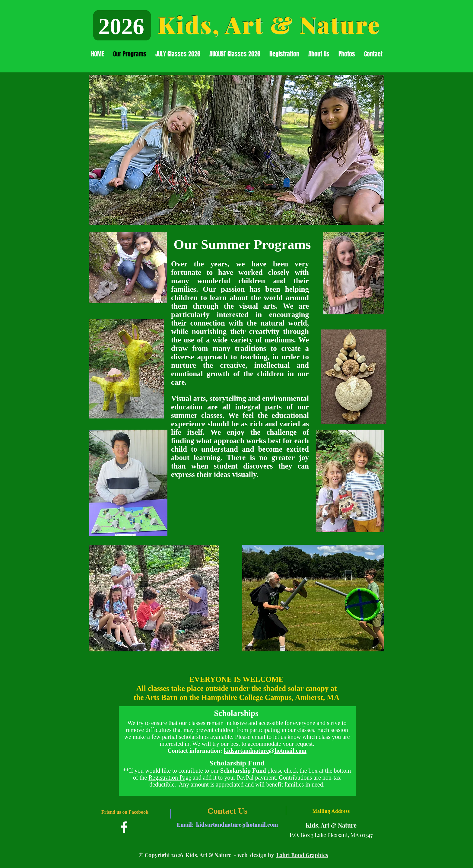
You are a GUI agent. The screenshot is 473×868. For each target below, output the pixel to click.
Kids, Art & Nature (269, 24)
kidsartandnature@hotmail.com (265, 751)
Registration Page (170, 777)
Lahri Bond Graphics (302, 855)
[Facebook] (124, 827)
